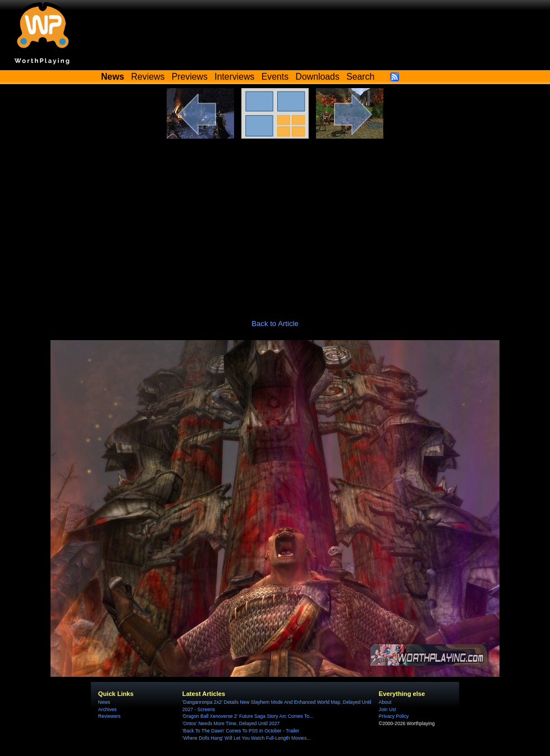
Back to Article (275, 324)
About (385, 702)
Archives (107, 709)
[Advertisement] (275, 223)
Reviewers (109, 716)
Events (275, 77)
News (104, 702)
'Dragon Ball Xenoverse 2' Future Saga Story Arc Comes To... (248, 716)
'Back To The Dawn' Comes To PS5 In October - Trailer (241, 731)
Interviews (234, 77)
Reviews (148, 77)
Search (360, 77)
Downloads (318, 77)
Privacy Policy (394, 716)
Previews (190, 77)
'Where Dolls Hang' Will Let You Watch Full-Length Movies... (246, 738)
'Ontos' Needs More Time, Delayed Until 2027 (231, 723)
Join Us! (388, 709)
